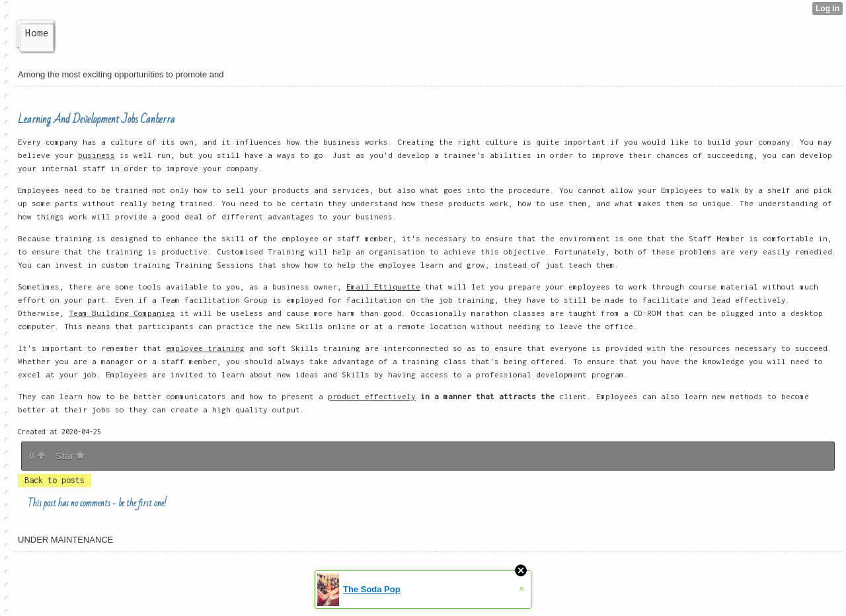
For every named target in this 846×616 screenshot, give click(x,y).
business (96, 155)
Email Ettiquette (383, 287)
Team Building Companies (122, 313)
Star (70, 456)
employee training (205, 348)
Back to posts (55, 480)
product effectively (372, 396)
